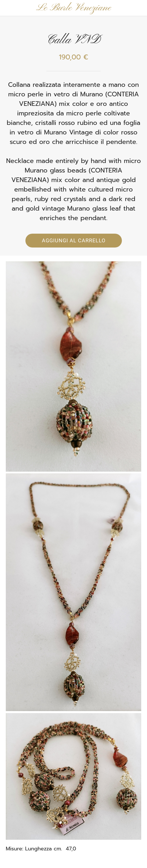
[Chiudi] (8, 8)
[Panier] (139, 8)
